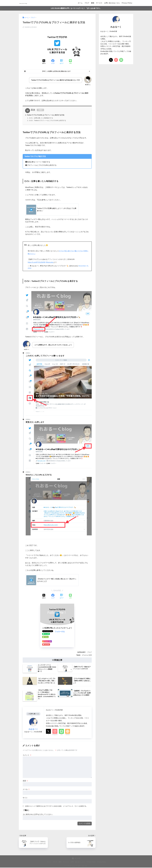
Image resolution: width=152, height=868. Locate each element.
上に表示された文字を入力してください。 (38, 815)
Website (68, 735)
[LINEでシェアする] (70, 62)
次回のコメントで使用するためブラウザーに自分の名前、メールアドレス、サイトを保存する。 (56, 806)
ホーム (80, 3)
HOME (76, 859)
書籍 (93, 3)
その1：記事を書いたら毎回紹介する (41, 118)
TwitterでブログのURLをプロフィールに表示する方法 (46, 115)
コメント (27, 756)
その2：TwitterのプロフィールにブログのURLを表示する (48, 121)
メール (26, 790)
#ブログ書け (74, 251)
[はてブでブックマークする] (62, 62)
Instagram (55, 735)
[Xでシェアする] (44, 62)
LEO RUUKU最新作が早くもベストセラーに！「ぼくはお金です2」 (76, 8)
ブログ (87, 3)
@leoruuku (50, 262)
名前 (25, 781)
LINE (61, 735)
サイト (25, 798)
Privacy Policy (127, 3)
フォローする (60, 632)
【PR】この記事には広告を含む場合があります (56, 71)
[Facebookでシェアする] (53, 62)
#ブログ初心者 (64, 251)
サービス (99, 3)
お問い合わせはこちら (112, 3)
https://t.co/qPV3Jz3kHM (37, 262)
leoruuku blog (27, 3)
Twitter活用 (87, 656)
